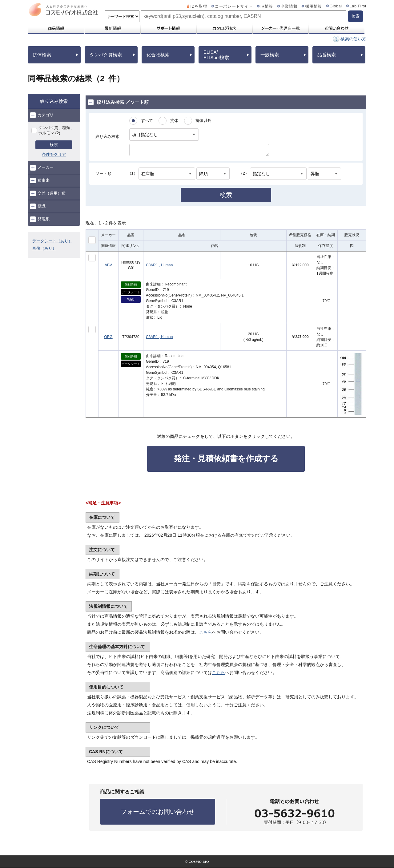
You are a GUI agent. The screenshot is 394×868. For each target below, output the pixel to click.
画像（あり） (44, 248)
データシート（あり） (52, 241)
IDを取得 (199, 6)
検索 (54, 145)
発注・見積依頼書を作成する (226, 458)
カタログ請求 (224, 28)
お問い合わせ (336, 28)
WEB (131, 299)
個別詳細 (131, 285)
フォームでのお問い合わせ (158, 812)
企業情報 (289, 6)
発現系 (40, 219)
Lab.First (358, 6)
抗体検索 (42, 55)
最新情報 (112, 28)
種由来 (40, 180)
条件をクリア (54, 154)
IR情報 (267, 6)
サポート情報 (168, 28)
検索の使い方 (353, 39)
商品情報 (56, 28)
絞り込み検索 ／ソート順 (118, 102)
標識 (38, 206)
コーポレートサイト (234, 6)
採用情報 (314, 6)
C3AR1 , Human (159, 265)
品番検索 (327, 55)
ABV (108, 265)
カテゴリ (42, 115)
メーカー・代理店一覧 (280, 28)
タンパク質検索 (106, 55)
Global (336, 6)
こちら (206, 632)
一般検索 (270, 55)
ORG (108, 337)
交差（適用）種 (48, 193)
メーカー (42, 168)
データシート (131, 292)
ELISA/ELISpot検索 (216, 55)
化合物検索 (158, 55)
